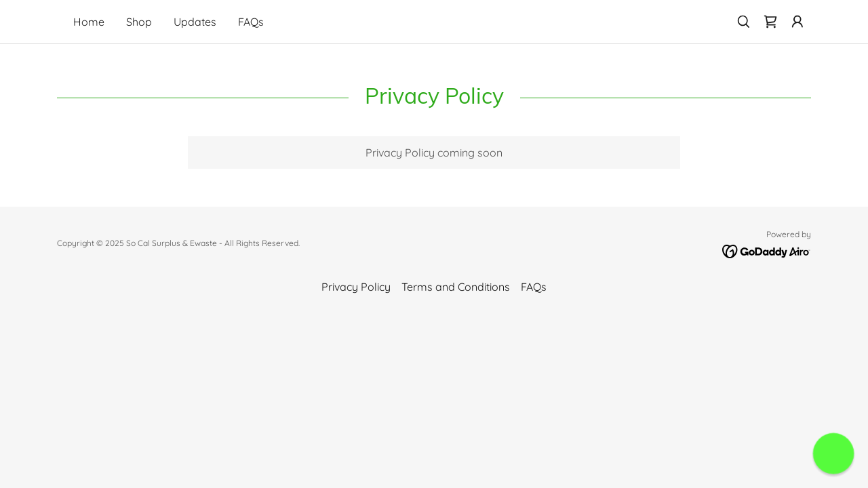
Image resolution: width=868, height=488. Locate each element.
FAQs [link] (251, 22)
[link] (770, 22)
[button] (797, 22)
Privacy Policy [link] (356, 287)
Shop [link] (139, 22)
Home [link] (89, 22)
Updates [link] (195, 22)
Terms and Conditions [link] (456, 287)
